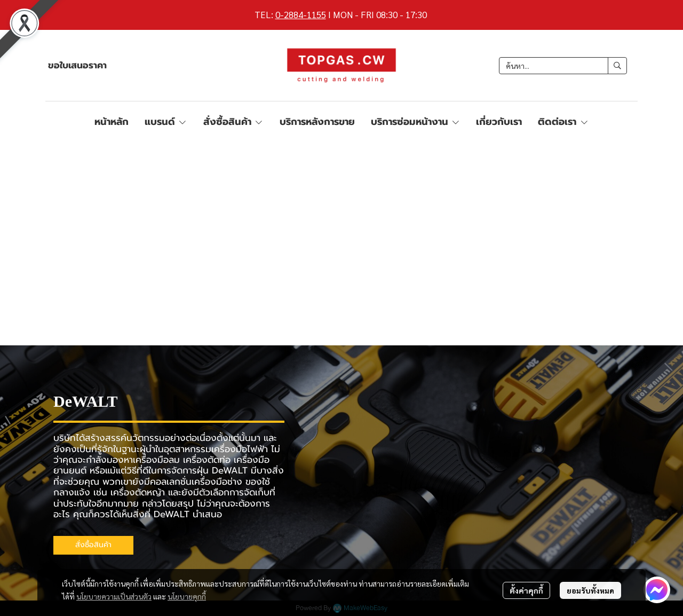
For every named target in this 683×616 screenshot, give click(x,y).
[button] (563, 66)
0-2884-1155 (301, 14)
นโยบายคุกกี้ (187, 596)
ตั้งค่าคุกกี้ (526, 590)
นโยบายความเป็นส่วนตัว (114, 596)
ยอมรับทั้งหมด (590, 590)
